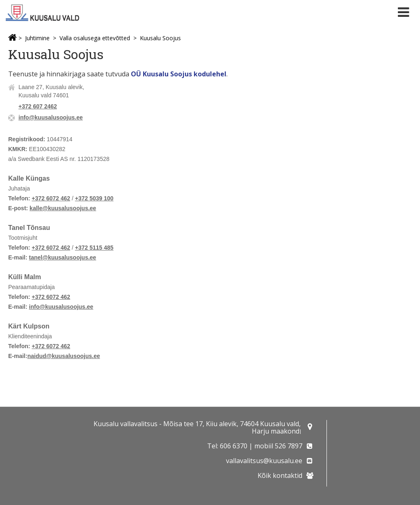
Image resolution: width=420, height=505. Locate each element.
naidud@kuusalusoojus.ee (64, 356)
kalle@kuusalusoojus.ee (63, 208)
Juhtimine (37, 38)
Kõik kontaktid (280, 475)
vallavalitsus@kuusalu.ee (264, 461)
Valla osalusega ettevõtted (95, 38)
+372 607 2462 (38, 106)
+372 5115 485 (94, 248)
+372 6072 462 (51, 198)
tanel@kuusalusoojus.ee (63, 257)
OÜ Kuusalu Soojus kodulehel (179, 74)
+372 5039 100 (94, 198)
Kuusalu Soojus (160, 38)
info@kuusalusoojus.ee (51, 117)
